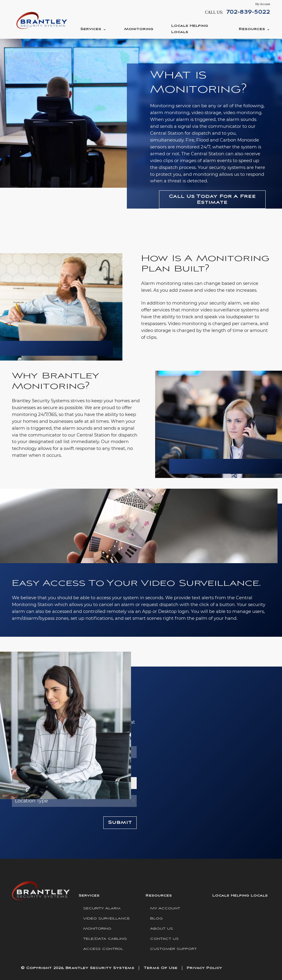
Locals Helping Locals (190, 29)
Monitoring (139, 29)
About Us (162, 929)
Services (91, 29)
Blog (156, 918)
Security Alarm (102, 908)
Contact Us (164, 939)
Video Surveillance (106, 918)
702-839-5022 (248, 12)
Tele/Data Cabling (105, 939)
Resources (252, 29)
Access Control (103, 949)
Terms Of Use (161, 968)
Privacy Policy (204, 968)
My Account (263, 4)
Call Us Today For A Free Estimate (212, 199)
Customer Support (173, 949)
